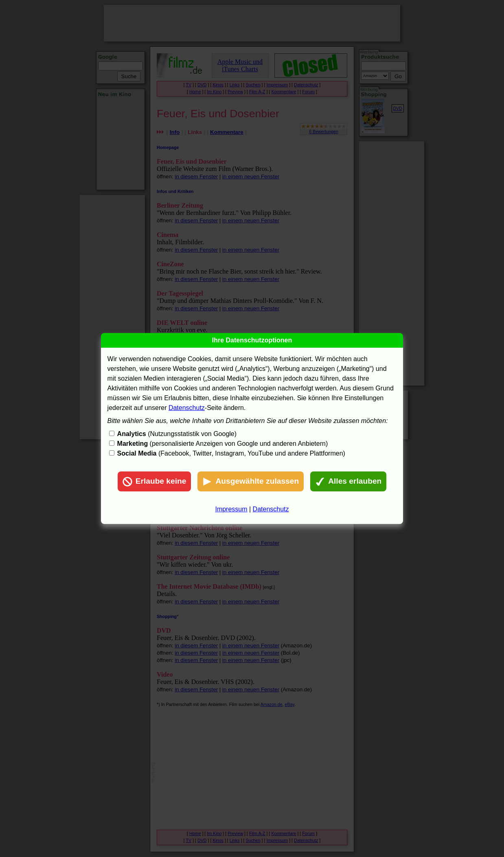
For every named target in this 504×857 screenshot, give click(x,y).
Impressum (231, 509)
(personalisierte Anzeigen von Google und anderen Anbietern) (223, 444)
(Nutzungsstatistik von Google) (177, 434)
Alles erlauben (348, 482)
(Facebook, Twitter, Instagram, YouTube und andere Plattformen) (231, 453)
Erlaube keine (154, 482)
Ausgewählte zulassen (251, 482)
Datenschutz (187, 408)
